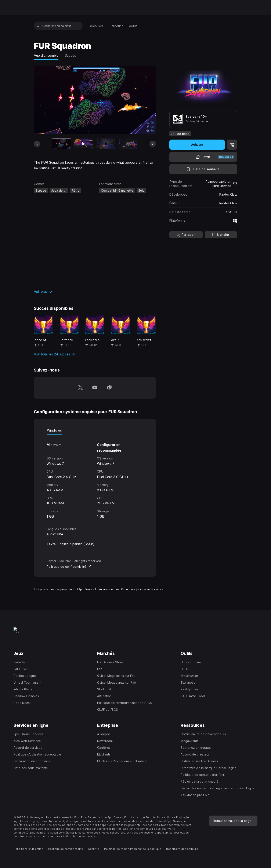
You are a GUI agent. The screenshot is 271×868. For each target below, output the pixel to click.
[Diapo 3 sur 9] (106, 144)
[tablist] (95, 430)
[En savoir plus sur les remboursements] (235, 184)
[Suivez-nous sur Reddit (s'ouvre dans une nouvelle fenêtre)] (109, 388)
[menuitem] (96, 26)
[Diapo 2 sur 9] (84, 144)
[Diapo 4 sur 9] (128, 144)
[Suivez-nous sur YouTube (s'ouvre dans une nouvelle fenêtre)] (95, 388)
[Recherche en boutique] (38, 26)
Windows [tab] (54, 430)
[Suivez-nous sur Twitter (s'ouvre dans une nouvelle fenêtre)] (80, 388)
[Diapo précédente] (37, 144)
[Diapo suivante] (153, 144)
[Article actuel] (62, 144)
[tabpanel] (95, 477)
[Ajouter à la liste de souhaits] (203, 169)
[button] (95, 292)
